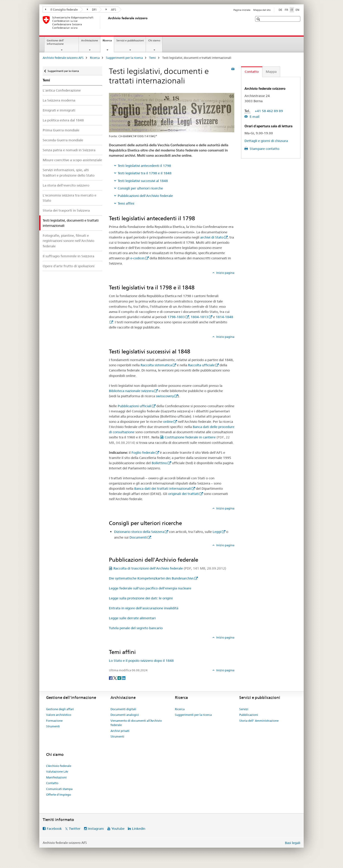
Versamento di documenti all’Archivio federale (136, 723)
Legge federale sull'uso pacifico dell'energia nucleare (150, 588)
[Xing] (120, 678)
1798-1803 (176, 317)
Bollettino (159, 463)
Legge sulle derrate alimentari (132, 618)
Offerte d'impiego (59, 795)
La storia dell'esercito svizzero (66, 185)
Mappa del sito (262, 10)
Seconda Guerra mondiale (63, 140)
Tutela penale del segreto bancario (136, 628)
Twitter (75, 829)
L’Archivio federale (59, 766)
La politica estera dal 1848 (63, 120)
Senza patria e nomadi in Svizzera (69, 150)
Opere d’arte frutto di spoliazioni (69, 266)
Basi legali (293, 843)
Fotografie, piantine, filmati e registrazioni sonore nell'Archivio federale (68, 241)
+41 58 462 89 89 (269, 111)
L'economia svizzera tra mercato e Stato (69, 198)
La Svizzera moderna (59, 100)
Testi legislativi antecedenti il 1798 (144, 166)
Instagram (96, 829)
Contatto (52, 783)
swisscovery (165, 396)
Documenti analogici (125, 715)
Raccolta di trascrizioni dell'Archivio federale (170, 568)
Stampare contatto (264, 149)
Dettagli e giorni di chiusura (266, 141)
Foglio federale (143, 453)
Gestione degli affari (60, 709)
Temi (153, 58)
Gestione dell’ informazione (55, 42)
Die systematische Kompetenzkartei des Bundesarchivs (151, 578)
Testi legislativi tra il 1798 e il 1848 (145, 173)
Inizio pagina (225, 273)
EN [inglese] (297, 10)
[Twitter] (115, 678)
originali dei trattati (183, 494)
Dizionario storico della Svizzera (139, 532)
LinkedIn (139, 829)
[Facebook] (111, 678)
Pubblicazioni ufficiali (135, 406)
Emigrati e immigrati (59, 110)
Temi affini (126, 203)
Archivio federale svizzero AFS (63, 58)
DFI (92, 9)
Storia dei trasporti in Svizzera (66, 210)
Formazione (54, 721)
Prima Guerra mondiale (61, 130)
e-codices (137, 258)
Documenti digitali (123, 709)
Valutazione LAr (57, 771)
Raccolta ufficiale (201, 365)
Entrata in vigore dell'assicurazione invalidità (144, 608)
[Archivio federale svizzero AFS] (107, 22)
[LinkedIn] (124, 678)
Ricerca (108, 42)
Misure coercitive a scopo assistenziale (72, 160)
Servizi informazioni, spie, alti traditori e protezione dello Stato (69, 173)
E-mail (254, 117)
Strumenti (53, 726)
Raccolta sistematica (156, 365)
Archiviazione (90, 40)
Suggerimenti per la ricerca (124, 58)
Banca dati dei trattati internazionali (163, 488)
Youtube (118, 829)
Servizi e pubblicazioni (130, 40)
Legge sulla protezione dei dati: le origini (141, 598)
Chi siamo (154, 40)
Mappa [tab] (271, 72)
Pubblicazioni (249, 715)
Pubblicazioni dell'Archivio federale (145, 196)
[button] (259, 19)
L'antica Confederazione (62, 90)
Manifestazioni (56, 777)
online (168, 422)
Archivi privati (120, 731)
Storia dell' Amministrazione (259, 721)
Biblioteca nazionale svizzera (131, 391)
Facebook (54, 829)
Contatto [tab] (252, 72)
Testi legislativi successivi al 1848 (143, 181)
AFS (111, 9)
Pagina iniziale (242, 10)
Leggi (217, 532)
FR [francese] (286, 10)
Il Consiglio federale (61, 9)
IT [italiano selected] (292, 10)
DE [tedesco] (280, 10)
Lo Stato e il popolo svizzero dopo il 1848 (141, 661)
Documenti (138, 537)
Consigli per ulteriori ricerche (140, 188)
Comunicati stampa (59, 789)
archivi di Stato (212, 237)
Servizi (244, 709)
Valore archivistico (59, 715)
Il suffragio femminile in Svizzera (68, 256)
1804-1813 (199, 317)
